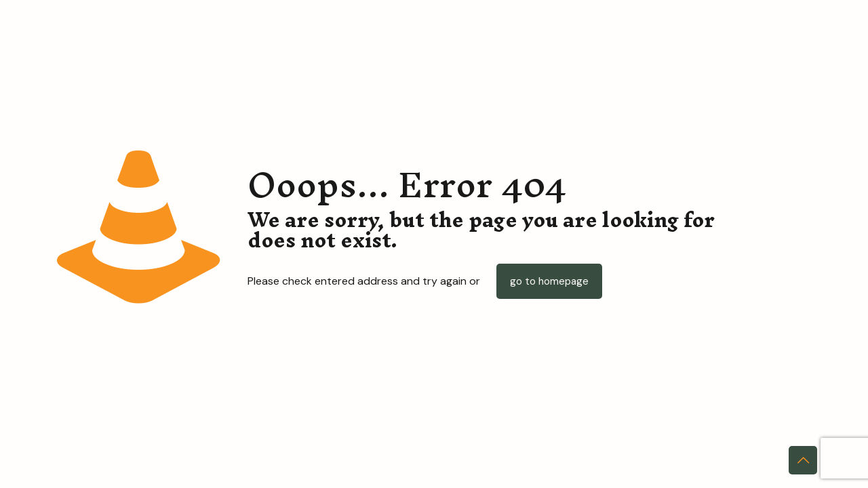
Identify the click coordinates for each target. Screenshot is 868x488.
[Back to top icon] (803, 460)
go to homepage (549, 281)
